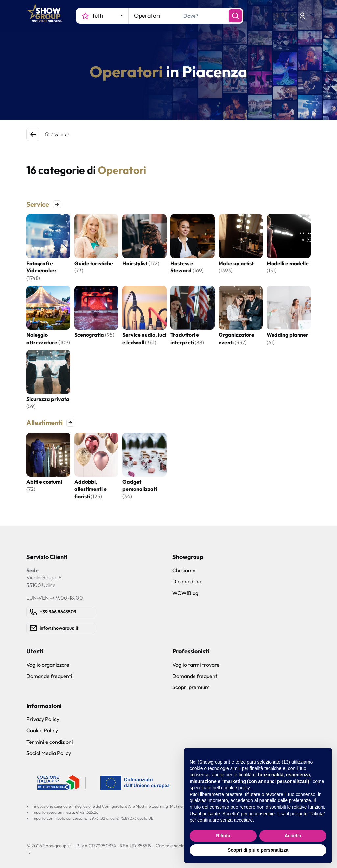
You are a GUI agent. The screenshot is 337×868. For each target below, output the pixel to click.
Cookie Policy (42, 730)
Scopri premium (191, 687)
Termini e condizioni (50, 742)
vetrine (60, 134)
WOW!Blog (185, 593)
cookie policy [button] (237, 788)
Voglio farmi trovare (196, 665)
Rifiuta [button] (223, 836)
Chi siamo (184, 570)
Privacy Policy (43, 719)
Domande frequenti (49, 676)
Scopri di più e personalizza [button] (258, 850)
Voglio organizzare (48, 665)
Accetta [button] (293, 836)
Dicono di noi (188, 581)
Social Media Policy (49, 753)
